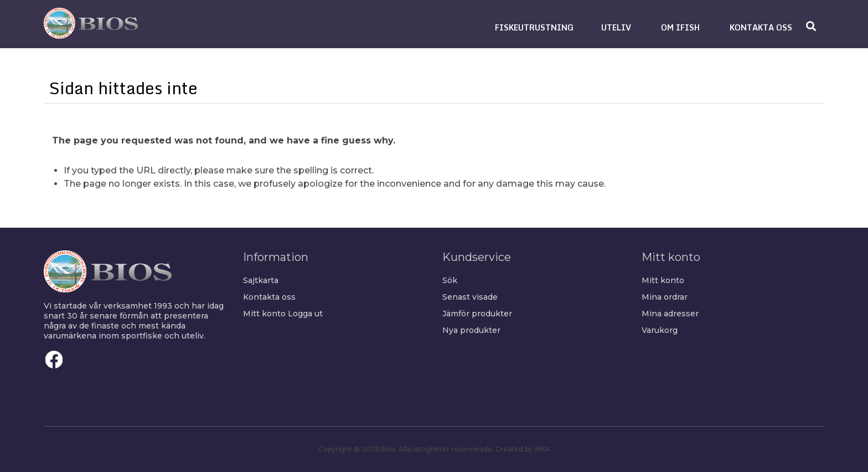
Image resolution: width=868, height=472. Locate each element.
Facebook (54, 360)
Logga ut (305, 314)
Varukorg (660, 330)
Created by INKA (523, 449)
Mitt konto (264, 314)
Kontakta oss (269, 297)
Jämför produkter (477, 314)
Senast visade (470, 297)
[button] (534, 27)
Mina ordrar (665, 297)
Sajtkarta (261, 280)
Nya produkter (471, 330)
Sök (450, 280)
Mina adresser (670, 314)
